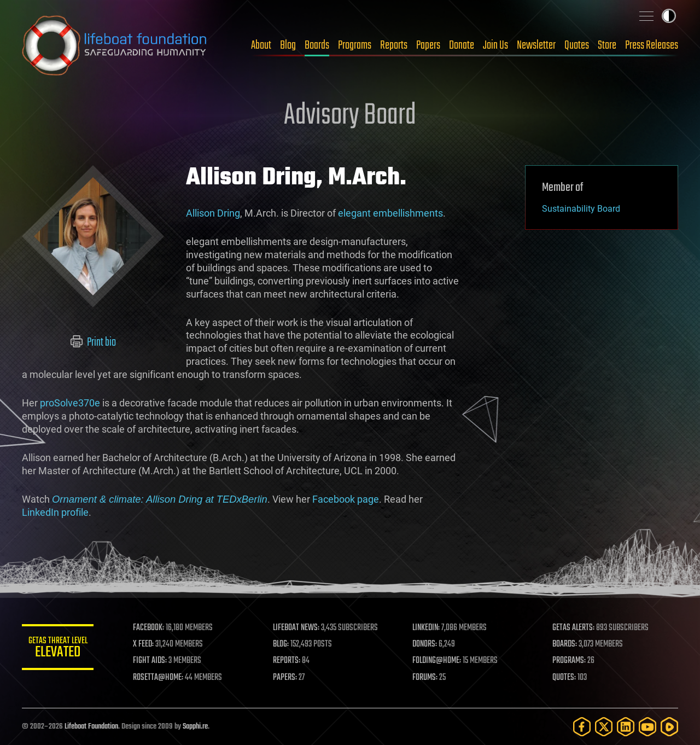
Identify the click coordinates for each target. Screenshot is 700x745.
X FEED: (148, 644)
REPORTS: (290, 661)
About (261, 45)
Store (607, 45)
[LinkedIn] (626, 727)
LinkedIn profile (55, 512)
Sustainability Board (581, 209)
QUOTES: (565, 678)
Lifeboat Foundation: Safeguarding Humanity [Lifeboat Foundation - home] (115, 45)
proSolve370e (70, 403)
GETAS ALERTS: (574, 628)
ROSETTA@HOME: (163, 678)
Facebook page (346, 499)
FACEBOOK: (153, 628)
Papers (428, 45)
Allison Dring (213, 213)
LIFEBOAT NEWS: (299, 628)
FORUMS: (428, 678)
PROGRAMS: (570, 661)
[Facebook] (582, 727)
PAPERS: (288, 678)
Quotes (577, 45)
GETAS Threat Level (60, 649)
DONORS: (427, 644)
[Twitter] (604, 727)
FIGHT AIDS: (155, 661)
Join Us (495, 45)
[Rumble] (669, 727)
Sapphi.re (195, 727)
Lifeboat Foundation (91, 727)
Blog (288, 45)
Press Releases (652, 45)
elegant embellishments (390, 213)
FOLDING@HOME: (439, 661)
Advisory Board (350, 116)
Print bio (93, 342)
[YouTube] (647, 727)
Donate (462, 45)
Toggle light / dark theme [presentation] (669, 16)
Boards (317, 45)
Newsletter (536, 45)
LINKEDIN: (429, 628)
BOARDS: (566, 644)
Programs (355, 45)
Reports (394, 45)
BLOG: (284, 644)
